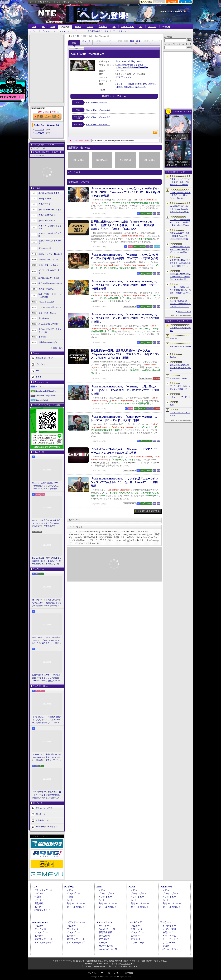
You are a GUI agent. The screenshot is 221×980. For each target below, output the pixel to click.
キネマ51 (42, 337)
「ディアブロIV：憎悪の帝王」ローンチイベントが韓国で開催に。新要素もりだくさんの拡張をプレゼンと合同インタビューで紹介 (47, 795)
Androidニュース (107, 929)
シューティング (170, 939)
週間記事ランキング (44, 358)
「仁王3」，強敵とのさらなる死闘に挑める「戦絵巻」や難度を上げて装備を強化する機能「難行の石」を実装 (180, 290)
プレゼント (40, 364)
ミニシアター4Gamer (47, 313)
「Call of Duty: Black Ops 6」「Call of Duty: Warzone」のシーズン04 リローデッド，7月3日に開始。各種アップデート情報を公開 (125, 285)
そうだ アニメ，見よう (48, 265)
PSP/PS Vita (166, 887)
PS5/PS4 (65, 27)
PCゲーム (39, 386)
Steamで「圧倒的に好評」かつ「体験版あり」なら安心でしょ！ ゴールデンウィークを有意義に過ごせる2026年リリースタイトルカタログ (47, 486)
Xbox (53, 27)
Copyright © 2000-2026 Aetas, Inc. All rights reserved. (110, 977)
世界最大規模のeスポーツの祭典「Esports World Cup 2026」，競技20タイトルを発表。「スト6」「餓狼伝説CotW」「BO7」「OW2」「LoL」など (123, 225)
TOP (34, 27)
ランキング (186, 2)
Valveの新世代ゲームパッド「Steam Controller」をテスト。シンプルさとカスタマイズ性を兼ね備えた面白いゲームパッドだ (180, 209)
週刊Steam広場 (45, 248)
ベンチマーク (137, 943)
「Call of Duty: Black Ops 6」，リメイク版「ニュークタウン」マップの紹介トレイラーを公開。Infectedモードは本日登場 (125, 482)
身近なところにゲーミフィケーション (50, 330)
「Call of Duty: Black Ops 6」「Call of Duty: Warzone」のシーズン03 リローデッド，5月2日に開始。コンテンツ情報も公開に (125, 318)
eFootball (173, 338)
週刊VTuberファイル (47, 221)
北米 (145, 84)
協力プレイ (141, 87)
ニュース (40, 129)
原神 (172, 405)
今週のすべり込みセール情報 (50, 242)
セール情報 (104, 936)
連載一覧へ (58, 348)
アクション (126, 77)
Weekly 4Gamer (45, 199)
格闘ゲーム (168, 932)
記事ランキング (42, 910)
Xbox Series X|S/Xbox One (46, 391)
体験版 (38, 897)
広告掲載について (43, 820)
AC (141, 27)
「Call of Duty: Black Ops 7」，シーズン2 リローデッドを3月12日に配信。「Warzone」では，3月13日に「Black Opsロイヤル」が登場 (125, 192)
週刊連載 (39, 903)
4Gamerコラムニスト (47, 302)
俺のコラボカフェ (46, 289)
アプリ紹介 (104, 939)
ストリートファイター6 (180, 397)
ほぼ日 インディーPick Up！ (50, 254)
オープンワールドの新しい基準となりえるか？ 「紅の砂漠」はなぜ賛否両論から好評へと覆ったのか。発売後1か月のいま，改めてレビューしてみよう (47, 603)
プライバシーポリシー (45, 808)
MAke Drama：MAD (178, 378)
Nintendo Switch (42, 400)
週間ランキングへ (184, 312)
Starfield (173, 357)
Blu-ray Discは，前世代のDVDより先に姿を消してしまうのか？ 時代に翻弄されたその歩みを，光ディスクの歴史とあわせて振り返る (47, 561)
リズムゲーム (169, 943)
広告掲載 (129, 973)
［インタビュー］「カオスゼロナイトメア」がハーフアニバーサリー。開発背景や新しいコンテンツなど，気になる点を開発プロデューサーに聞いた (47, 720)
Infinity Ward (122, 67)
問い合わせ (79, 2)
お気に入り (159, 2)
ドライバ (40, 376)
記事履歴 (172, 2)
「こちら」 (126, 963)
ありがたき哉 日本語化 (48, 324)
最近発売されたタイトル (98, 31)
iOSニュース (105, 926)
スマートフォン (104, 922)
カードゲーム (169, 936)
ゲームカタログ (120, 31)
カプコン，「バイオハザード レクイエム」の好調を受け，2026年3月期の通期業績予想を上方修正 (180, 182)
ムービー (79, 31)
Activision (121, 65)
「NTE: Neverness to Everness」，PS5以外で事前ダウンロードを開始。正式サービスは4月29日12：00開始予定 (180, 250)
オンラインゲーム (44, 890)
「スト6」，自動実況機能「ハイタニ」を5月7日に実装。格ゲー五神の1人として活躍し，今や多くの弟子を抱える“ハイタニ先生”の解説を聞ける (180, 223)
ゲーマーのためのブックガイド (50, 272)
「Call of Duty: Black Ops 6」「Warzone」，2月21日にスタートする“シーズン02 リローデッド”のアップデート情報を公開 (125, 390)
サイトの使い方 (63, 2)
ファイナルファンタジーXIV (180, 329)
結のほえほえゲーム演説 (49, 278)
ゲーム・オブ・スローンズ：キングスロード (180, 388)
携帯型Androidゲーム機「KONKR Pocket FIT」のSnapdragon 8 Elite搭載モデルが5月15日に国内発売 (180, 236)
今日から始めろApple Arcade (50, 283)
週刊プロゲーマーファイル (50, 210)
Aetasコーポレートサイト (46, 826)
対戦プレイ (129, 87)
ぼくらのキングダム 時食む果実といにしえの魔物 (180, 368)
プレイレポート (48, 31)
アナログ (152, 27)
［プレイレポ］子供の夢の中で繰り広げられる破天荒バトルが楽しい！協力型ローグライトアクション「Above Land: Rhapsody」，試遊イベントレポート (47, 757)
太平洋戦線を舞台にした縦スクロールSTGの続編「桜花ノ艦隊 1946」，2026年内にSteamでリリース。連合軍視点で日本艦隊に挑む (180, 263)
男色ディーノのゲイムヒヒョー (50, 227)
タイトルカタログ (76, 907)
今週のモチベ (44, 204)
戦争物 (138, 84)
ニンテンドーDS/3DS (75, 922)
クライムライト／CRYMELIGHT (180, 414)
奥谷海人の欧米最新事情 (49, 193)
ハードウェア (127, 27)
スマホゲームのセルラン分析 (50, 235)
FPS (118, 77)
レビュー (33, 31)
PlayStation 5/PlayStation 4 (46, 396)
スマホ (90, 27)
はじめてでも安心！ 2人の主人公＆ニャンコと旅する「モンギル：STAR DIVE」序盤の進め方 (47, 523)
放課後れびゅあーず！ (48, 342)
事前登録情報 (105, 932)
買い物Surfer (44, 318)
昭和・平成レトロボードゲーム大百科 (50, 295)
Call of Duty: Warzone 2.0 (98, 103)
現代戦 (131, 84)
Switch (78, 27)
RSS (31, 2)
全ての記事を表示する (148, 511)
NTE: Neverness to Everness (180, 348)
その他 (166, 946)
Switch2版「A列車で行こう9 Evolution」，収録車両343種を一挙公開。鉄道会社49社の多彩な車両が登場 (180, 277)
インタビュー (65, 31)
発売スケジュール (76, 903)
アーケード (166, 922)
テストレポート (139, 929)
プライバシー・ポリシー (111, 973)
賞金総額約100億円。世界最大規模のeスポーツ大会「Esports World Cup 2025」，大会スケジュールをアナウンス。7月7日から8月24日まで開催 (125, 354)
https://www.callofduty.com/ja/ (129, 61)
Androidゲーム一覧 (108, 949)
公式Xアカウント (45, 2)
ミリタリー (122, 84)
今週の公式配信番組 (47, 215)
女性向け (103, 27)
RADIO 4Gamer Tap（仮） (49, 259)
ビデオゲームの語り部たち (50, 307)
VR (114, 27)
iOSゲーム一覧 (106, 946)
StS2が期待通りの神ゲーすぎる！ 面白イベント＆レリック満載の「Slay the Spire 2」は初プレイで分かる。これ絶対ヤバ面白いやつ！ (47, 678)
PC (43, 27)
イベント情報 (169, 929)
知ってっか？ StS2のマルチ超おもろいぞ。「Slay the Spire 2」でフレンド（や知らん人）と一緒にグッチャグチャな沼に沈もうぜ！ (47, 640)
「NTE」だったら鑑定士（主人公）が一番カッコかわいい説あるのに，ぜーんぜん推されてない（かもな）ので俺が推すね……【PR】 (180, 196)
